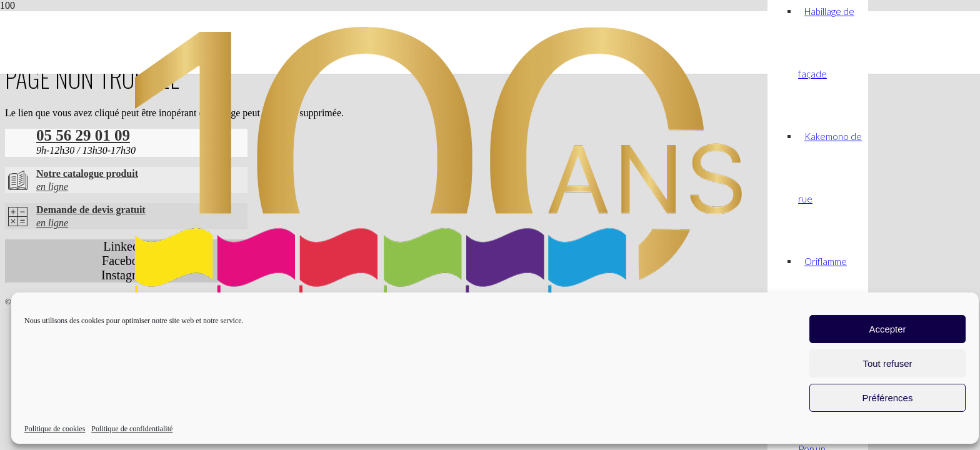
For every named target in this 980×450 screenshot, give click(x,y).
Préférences (888, 398)
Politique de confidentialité (132, 429)
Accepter (887, 329)
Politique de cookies (55, 429)
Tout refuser (887, 363)
